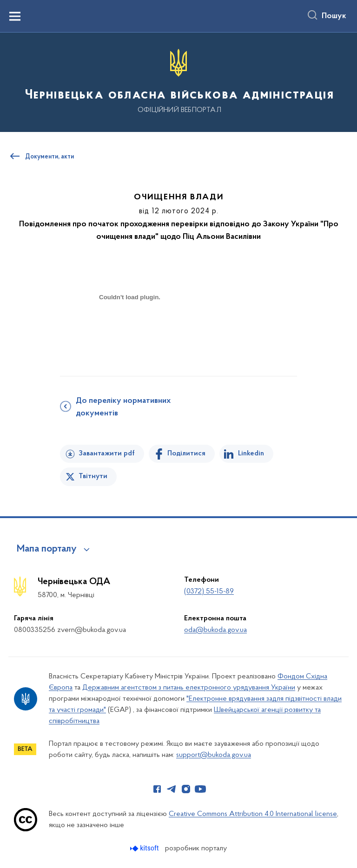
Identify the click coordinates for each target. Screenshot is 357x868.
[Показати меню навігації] (15, 16)
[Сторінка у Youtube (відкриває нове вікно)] (200, 789)
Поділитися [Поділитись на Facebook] (186, 454)
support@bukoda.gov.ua (214, 755)
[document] (130, 330)
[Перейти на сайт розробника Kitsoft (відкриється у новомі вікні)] (145, 848)
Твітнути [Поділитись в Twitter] (93, 476)
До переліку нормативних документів (123, 407)
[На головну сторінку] (178, 82)
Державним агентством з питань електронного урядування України (189, 688)
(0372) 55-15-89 (209, 592)
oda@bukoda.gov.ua (215, 630)
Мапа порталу (47, 549)
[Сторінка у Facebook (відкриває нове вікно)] (157, 789)
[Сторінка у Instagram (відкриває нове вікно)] (186, 789)
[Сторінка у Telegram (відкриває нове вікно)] (172, 789)
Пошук (334, 16)
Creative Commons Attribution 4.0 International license (253, 814)
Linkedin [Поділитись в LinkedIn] (251, 454)
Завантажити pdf (107, 454)
